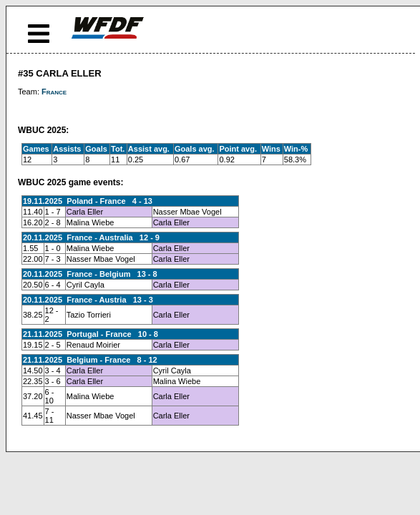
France (54, 92)
